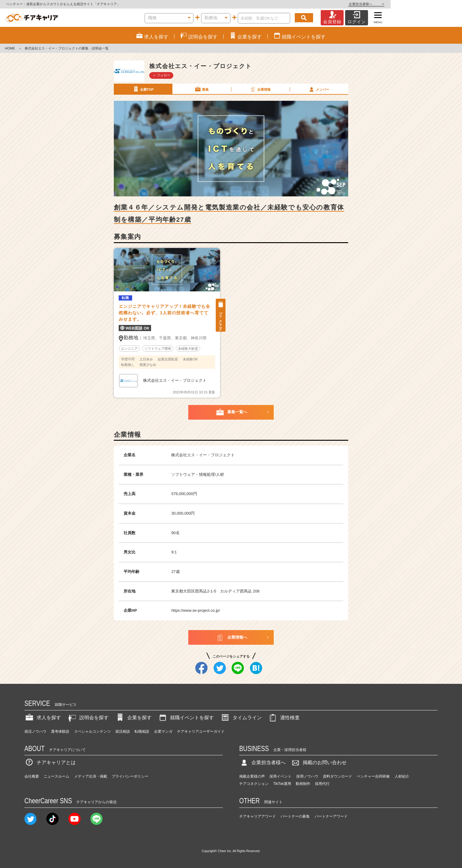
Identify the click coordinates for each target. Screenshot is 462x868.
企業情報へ (231, 637)
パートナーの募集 (295, 816)
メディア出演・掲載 (91, 776)
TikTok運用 (282, 784)
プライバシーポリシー (130, 776)
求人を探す (43, 718)
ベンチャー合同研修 (373, 776)
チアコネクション (254, 784)
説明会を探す (88, 718)
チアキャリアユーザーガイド (201, 731)
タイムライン (241, 718)
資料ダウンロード (337, 776)
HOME (10, 48)
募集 (201, 89)
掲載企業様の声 (252, 776)
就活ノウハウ (35, 731)
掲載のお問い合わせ (319, 762)
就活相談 (123, 731)
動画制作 (303, 784)
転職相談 (142, 731)
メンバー (319, 89)
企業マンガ (163, 731)
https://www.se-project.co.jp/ (195, 610)
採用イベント (280, 776)
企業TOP (143, 89)
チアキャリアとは (50, 762)
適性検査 (284, 718)
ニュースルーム (56, 776)
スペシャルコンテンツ (92, 731)
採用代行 (322, 784)
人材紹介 (402, 776)
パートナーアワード (331, 816)
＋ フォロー (161, 75)
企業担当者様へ (438, 4)
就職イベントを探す (186, 718)
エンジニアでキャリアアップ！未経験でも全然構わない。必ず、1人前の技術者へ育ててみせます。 (164, 313)
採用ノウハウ (307, 776)
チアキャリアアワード (258, 816)
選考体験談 (60, 731)
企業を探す (133, 718)
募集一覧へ (231, 412)
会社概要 (32, 776)
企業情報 (260, 89)
